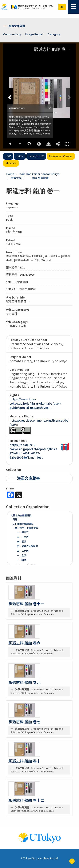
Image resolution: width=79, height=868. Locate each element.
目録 (15, 519)
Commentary (12, 34)
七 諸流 (21, 560)
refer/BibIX (36, 156)
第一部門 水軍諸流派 (26, 528)
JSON (20, 156)
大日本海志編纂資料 (21, 515)
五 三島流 (23, 551)
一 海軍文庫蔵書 (14, 26)
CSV (8, 156)
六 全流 (21, 555)
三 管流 (21, 541)
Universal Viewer (61, 156)
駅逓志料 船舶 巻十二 (26, 800)
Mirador (11, 163)
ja (62, 7)
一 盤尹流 (23, 532)
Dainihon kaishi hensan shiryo (39, 174)
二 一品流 (23, 537)
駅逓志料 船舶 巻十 (24, 761)
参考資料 (16, 178)
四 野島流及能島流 (27, 546)
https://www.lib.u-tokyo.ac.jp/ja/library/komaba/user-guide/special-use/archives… (35, 403)
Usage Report (34, 34)
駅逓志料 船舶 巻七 (24, 722)
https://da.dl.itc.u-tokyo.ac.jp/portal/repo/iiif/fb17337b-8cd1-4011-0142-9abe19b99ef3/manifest (33, 451)
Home (10, 174)
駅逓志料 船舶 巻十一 (26, 604)
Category (54, 34)
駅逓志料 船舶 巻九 (24, 682)
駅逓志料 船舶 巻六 (24, 643)
